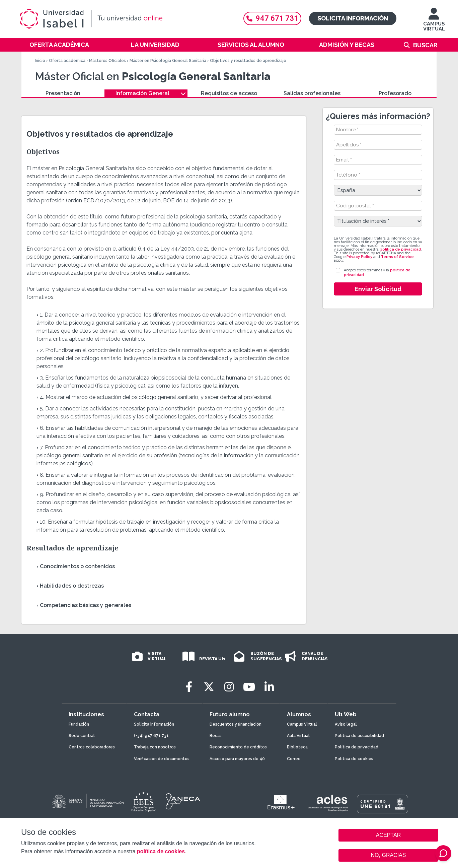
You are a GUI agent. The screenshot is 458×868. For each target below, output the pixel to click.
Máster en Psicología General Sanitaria (168, 61)
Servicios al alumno (251, 45)
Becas (216, 736)
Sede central (82, 736)
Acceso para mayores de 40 (237, 759)
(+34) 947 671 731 (151, 736)
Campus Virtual (302, 724)
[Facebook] (189, 687)
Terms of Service (397, 257)
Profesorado (395, 93)
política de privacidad (400, 249)
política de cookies (161, 851)
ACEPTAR (388, 835)
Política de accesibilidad (359, 736)
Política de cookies (354, 759)
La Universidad (155, 45)
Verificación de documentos (162, 759)
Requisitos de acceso (229, 93)
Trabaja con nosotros (155, 747)
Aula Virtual (298, 736)
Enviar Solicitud (378, 289)
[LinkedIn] (269, 687)
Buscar (425, 45)
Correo (294, 759)
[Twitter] (209, 687)
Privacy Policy (359, 257)
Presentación (63, 93)
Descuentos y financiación (236, 724)
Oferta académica (59, 45)
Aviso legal (346, 724)
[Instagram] (229, 687)
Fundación (79, 724)
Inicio (40, 61)
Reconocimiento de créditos (238, 747)
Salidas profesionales (312, 93)
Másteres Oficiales (107, 61)
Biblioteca (297, 747)
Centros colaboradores (92, 747)
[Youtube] (249, 687)
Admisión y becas (347, 45)
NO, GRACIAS (389, 855)
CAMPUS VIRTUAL (434, 23)
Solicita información (353, 18)
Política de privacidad (357, 747)
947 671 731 (272, 18)
